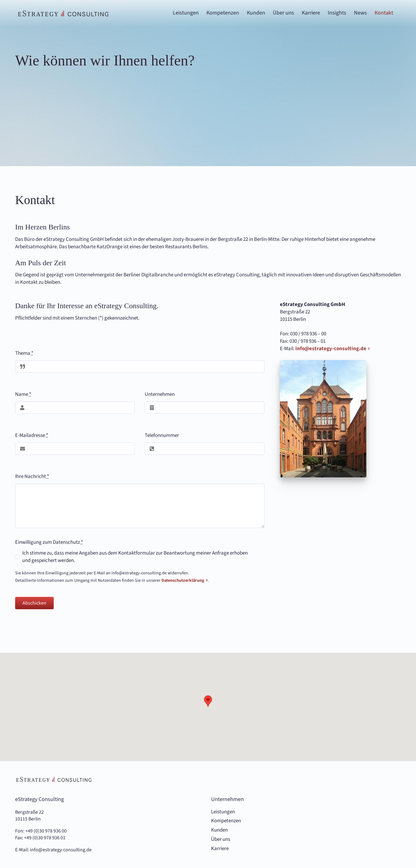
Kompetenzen (226, 821)
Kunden (219, 830)
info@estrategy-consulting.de (331, 349)
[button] (208, 701)
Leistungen (223, 812)
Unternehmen (160, 394)
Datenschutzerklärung (183, 581)
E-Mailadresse (32, 435)
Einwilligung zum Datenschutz (49, 542)
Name (23, 394)
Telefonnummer (162, 435)
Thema (24, 353)
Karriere (220, 849)
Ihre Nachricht (32, 476)
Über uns (221, 839)
